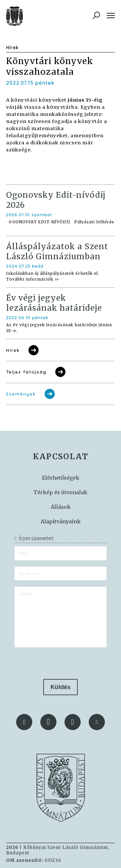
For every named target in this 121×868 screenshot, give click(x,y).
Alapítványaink (61, 521)
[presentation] (60, 663)
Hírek (23, 350)
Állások (61, 507)
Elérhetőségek (61, 478)
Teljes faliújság (36, 372)
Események (31, 394)
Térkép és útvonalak (60, 492)
